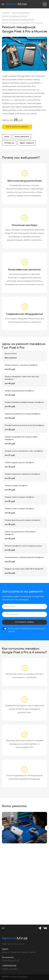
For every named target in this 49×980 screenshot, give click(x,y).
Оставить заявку (24, 622)
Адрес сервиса (27, 143)
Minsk (8, 938)
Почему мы (9, 143)
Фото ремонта (22, 137)
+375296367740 (45, 4)
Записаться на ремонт (17, 127)
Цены (7, 137)
